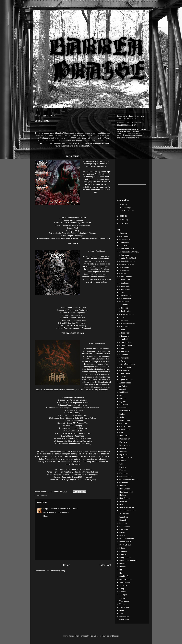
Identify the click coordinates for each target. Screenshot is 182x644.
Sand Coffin (124, 576)
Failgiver (123, 467)
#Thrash (123, 376)
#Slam (122, 361)
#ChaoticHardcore (127, 264)
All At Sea (123, 386)
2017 (122, 220)
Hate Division (125, 489)
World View (124, 620)
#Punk (122, 349)
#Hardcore (124, 308)
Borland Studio (125, 411)
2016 (122, 223)
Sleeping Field (125, 582)
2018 (122, 216)
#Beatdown (124, 242)
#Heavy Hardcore (127, 314)
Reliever (123, 564)
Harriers (123, 486)
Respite (123, 567)
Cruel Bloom (125, 430)
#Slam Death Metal (127, 364)
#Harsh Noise (125, 311)
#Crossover (124, 267)
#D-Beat (123, 274)
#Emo (122, 292)
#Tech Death (125, 373)
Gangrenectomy (126, 476)
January (126, 208)
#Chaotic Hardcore (127, 261)
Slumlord (123, 585)
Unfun (122, 610)
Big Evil (122, 401)
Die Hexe (123, 442)
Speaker (123, 592)
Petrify (122, 532)
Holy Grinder (125, 498)
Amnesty (123, 389)
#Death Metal (125, 280)
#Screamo (124, 355)
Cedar (122, 417)
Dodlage (123, 448)
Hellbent (123, 495)
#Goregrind (124, 302)
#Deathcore (124, 283)
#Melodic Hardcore (127, 324)
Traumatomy (125, 601)
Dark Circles (124, 436)
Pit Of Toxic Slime (127, 539)
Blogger (115, 636)
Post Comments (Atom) (55, 571)
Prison (122, 548)
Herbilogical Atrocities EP (64, 472)
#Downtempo (125, 289)
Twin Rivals (124, 607)
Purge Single (69, 480)
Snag (122, 589)
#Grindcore (124, 305)
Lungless (123, 523)
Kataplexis (124, 517)
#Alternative (124, 236)
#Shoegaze (124, 358)
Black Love (124, 405)
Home (67, 565)
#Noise (122, 330)
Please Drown (125, 542)
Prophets (123, 551)
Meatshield (124, 529)
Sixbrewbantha (126, 579)
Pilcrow (122, 536)
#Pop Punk (124, 339)
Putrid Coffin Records (128, 561)
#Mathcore (124, 320)
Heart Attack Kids (127, 492)
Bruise (122, 414)
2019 (122, 204)
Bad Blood (124, 392)
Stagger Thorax (50, 509)
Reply (46, 516)
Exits (121, 464)
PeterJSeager (95, 636)
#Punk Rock (124, 352)
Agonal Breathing (127, 380)
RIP (121, 570)
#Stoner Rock (125, 370)
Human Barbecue (127, 507)
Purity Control (125, 557)
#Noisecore (124, 336)
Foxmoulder (124, 473)
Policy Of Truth (125, 545)
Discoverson (125, 445)
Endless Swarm (126, 458)
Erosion (123, 461)
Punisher (123, 554)
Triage (122, 604)
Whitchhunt (124, 617)
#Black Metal (125, 246)
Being (122, 395)
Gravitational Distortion (129, 479)
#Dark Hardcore (126, 277)
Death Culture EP (73, 469)
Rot (121, 573)
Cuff (121, 433)
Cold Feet (123, 423)
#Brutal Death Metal (128, 258)
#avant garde (125, 239)
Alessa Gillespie (126, 383)
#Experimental (125, 299)
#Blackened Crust (127, 249)
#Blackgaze (124, 255)
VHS (121, 614)
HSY (121, 504)
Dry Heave (124, 455)
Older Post (105, 565)
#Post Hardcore (126, 342)
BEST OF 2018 (128, 211)
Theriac (122, 598)
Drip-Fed (123, 451)
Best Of (44, 496)
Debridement (125, 439)
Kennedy (123, 520)
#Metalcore (124, 327)
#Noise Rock (125, 333)
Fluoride (123, 470)
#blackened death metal (129, 252)
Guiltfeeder (124, 483)
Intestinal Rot (125, 514)
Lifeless (65, 474)
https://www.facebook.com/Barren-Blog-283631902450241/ (130, 124)
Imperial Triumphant (128, 511)
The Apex (123, 595)
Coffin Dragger (125, 420)
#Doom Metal (125, 286)
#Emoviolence (125, 295)
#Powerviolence (126, 345)
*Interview (123, 233)
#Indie (122, 317)
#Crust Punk (125, 270)
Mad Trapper (125, 526)
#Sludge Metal (125, 367)
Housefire (123, 501)
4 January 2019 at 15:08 (68, 509)
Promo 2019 (77, 477)
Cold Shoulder (125, 426)
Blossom (123, 408)
